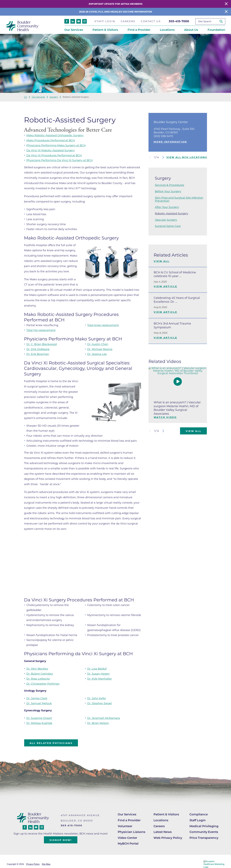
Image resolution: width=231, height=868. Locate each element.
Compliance (199, 814)
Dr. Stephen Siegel (100, 703)
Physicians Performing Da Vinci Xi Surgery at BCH (60, 160)
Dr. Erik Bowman (38, 354)
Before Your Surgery (168, 191)
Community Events (204, 832)
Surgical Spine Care (168, 226)
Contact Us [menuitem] (151, 21)
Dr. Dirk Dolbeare (38, 349)
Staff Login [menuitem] (105, 21)
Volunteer (125, 826)
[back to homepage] (26, 97)
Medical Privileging (204, 826)
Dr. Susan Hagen (98, 674)
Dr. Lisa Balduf (97, 669)
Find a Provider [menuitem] (139, 30)
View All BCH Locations (187, 157)
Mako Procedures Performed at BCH (51, 140)
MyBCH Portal (128, 844)
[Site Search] (222, 21)
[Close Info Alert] (226, 12)
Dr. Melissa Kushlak (39, 723)
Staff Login (198, 820)
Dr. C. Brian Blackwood (42, 344)
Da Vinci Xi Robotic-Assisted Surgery (51, 150)
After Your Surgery (167, 207)
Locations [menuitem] (167, 30)
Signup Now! (61, 840)
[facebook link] (67, 21)
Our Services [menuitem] (74, 30)
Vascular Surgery (166, 220)
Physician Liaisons (131, 832)
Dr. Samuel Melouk (39, 703)
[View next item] (163, 157)
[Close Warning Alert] (226, 4)
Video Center (127, 838)
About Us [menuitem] (191, 30)
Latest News (163, 832)
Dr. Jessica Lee (97, 354)
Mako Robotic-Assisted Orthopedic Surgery (55, 135)
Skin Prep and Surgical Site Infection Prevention (179, 199)
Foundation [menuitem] (216, 30)
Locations (161, 820)
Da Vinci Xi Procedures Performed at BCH (54, 155)
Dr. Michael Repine (100, 349)
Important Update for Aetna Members (116, 4)
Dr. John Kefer (97, 698)
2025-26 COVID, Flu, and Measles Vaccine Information (116, 12)
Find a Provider (129, 820)
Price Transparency (204, 838)
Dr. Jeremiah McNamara (104, 718)
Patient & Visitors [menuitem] (105, 30)
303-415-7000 (179, 21)
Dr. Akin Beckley (37, 669)
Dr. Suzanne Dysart (39, 718)
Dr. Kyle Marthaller (100, 679)
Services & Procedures (169, 185)
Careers (159, 826)
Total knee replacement (103, 325)
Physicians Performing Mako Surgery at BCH (56, 145)
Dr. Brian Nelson (98, 723)
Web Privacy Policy (168, 838)
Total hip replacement (41, 330)
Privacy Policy (33, 864)
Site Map (46, 864)
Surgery (54, 97)
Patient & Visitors (166, 814)
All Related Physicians (51, 743)
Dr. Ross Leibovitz (38, 679)
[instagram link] (84, 21)
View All (162, 261)
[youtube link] (79, 21)
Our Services (38, 97)
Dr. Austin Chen (98, 344)
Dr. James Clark (37, 698)
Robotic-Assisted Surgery (171, 213)
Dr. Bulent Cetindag (40, 674)
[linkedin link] (73, 21)
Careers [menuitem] (128, 21)
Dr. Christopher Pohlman (43, 684)
